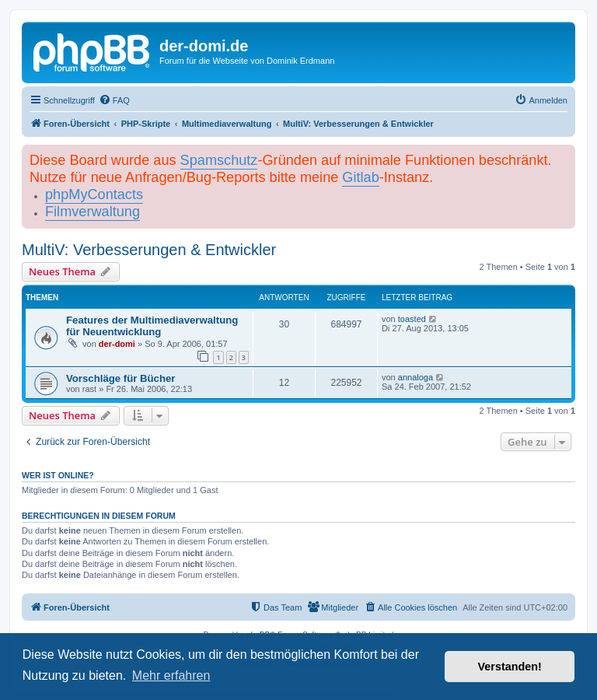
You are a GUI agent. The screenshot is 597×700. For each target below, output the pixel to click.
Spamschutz (219, 160)
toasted (412, 319)
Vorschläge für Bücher (120, 378)
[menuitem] (114, 100)
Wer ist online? (58, 475)
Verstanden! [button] (510, 667)
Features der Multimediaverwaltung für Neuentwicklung (152, 326)
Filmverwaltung (93, 212)
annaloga (415, 377)
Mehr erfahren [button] (171, 675)
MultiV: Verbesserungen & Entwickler (149, 250)
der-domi (117, 344)
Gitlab (360, 177)
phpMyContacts (94, 194)
